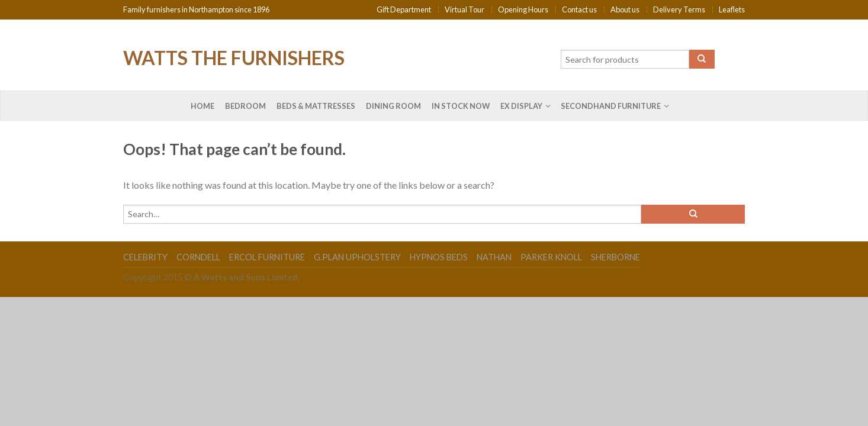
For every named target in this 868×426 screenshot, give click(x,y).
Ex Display (521, 106)
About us (625, 9)
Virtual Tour (464, 9)
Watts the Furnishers (234, 57)
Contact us (579, 9)
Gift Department (404, 9)
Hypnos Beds (439, 257)
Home (202, 106)
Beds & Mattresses (316, 106)
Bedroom (245, 106)
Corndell (198, 257)
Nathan (494, 257)
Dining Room (393, 106)
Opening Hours (523, 9)
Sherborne (615, 257)
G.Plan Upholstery (357, 257)
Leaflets (732, 9)
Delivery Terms (679, 9)
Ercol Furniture (267, 257)
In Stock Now (461, 106)
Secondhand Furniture (611, 106)
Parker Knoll (551, 257)
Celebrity (145, 257)
